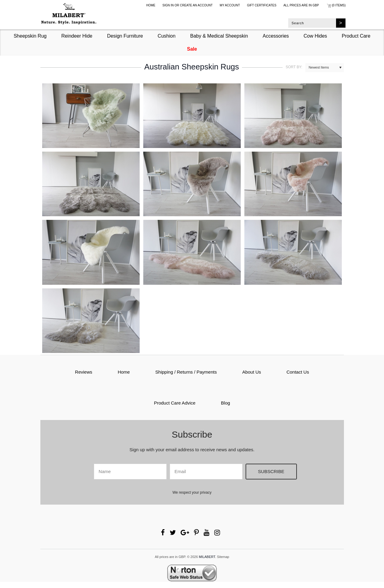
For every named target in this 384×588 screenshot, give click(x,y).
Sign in (168, 5)
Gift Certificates (262, 5)
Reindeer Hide (77, 36)
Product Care (356, 36)
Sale (192, 49)
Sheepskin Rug (30, 36)
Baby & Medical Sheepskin (219, 36)
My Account (230, 5)
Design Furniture (125, 36)
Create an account (196, 5)
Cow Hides (315, 36)
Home (151, 5)
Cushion (167, 36)
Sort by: (294, 67)
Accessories (276, 36)
